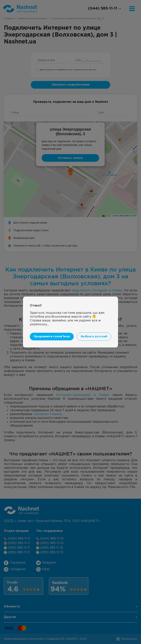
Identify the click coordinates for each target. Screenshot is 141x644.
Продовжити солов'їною (52, 336)
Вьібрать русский (94, 336)
